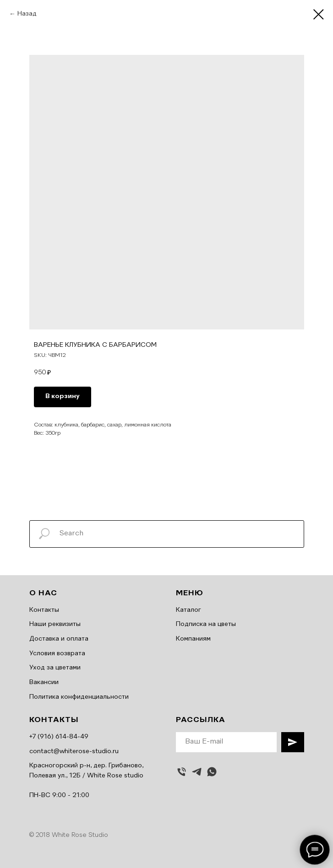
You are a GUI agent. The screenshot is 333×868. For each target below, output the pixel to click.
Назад (27, 14)
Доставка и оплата (59, 639)
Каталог (188, 610)
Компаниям (193, 639)
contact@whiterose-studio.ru (74, 751)
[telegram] (197, 772)
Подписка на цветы (206, 624)
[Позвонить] (182, 772)
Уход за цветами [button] (55, 668)
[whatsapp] (212, 772)
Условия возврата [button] (57, 653)
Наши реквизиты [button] (55, 624)
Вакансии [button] (44, 682)
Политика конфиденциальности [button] (79, 697)
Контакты (44, 610)
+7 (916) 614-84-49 (59, 737)
